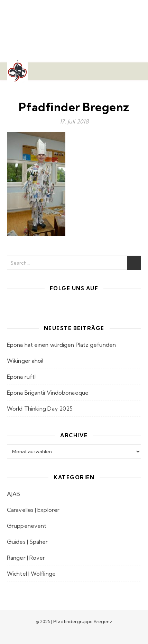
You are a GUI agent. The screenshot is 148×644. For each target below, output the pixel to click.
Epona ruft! (21, 377)
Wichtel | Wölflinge (31, 574)
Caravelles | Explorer (33, 510)
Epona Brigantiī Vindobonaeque (48, 393)
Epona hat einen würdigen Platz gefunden (61, 345)
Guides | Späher (27, 542)
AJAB (13, 494)
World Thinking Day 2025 (40, 409)
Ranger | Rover (26, 558)
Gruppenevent (27, 526)
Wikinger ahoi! (25, 361)
